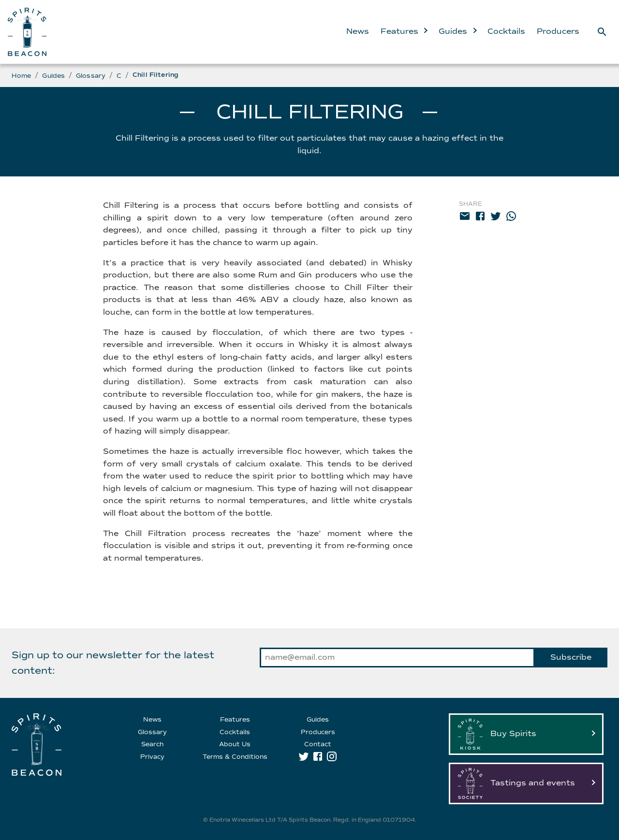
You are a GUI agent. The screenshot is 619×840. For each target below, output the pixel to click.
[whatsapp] (511, 218)
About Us (235, 744)
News (358, 31)
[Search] (602, 32)
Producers (558, 31)
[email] (465, 218)
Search (152, 744)
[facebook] (480, 218)
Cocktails (506, 31)
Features (404, 31)
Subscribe (571, 657)
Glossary (91, 76)
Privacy (152, 757)
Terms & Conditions (235, 757)
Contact (318, 744)
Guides (457, 31)
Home (22, 76)
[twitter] (496, 218)
